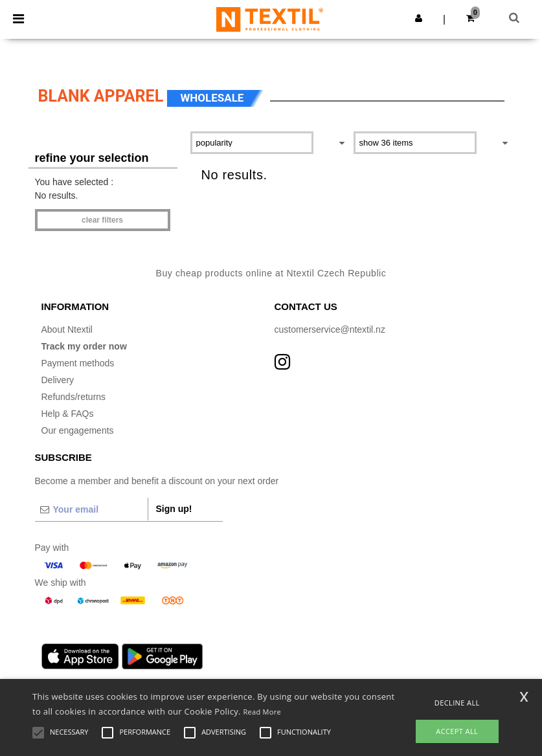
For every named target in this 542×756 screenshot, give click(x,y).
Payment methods (78, 363)
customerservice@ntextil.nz (330, 329)
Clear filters (102, 220)
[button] (419, 18)
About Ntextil (67, 329)
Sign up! (174, 509)
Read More (262, 712)
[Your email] (91, 509)
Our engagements (78, 430)
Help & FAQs (68, 414)
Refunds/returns (74, 397)
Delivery (58, 380)
